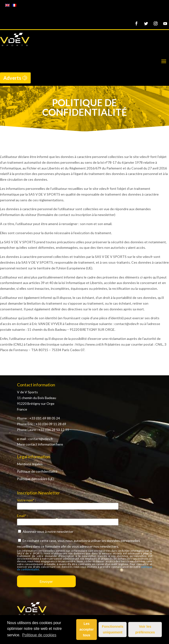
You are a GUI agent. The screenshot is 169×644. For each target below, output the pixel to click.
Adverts (12, 78)
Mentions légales (30, 464)
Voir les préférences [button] (145, 629)
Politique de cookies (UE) (36, 479)
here (60, 444)
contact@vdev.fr (41, 439)
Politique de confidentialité (37, 471)
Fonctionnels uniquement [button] (113, 629)
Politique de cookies (39, 635)
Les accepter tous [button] (87, 629)
